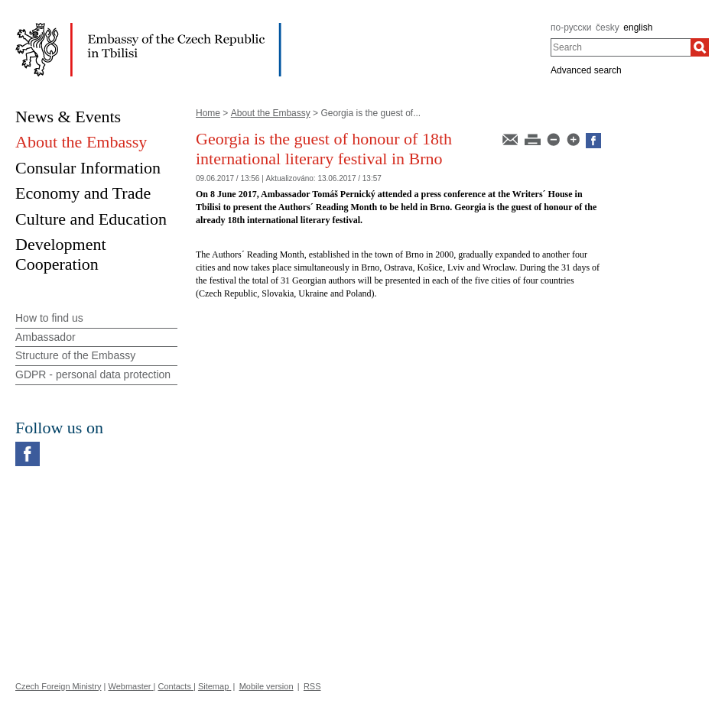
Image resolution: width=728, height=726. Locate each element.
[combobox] (621, 47)
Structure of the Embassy (75, 355)
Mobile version (266, 686)
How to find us (49, 318)
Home (208, 113)
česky (608, 28)
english (638, 28)
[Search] (700, 47)
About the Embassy (271, 113)
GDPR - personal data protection (93, 374)
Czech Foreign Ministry (58, 686)
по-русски (571, 28)
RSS (312, 686)
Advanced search (586, 70)
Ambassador (45, 337)
